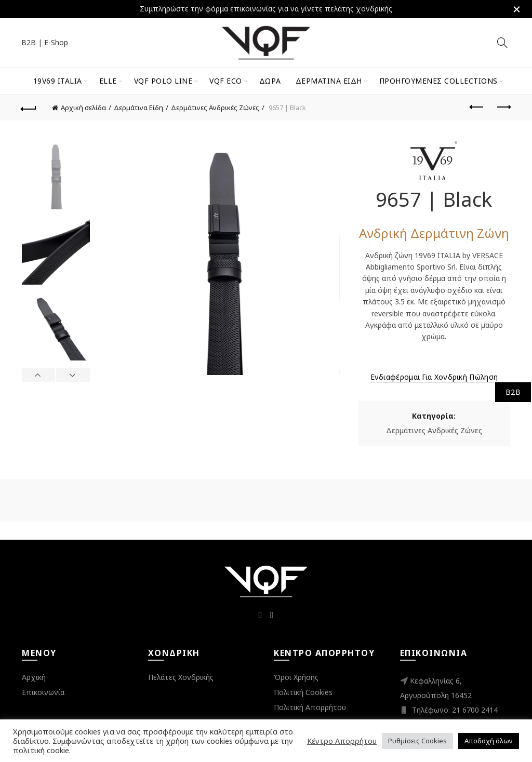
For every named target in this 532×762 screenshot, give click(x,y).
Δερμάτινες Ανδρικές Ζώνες (215, 108)
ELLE (108, 81)
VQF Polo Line (163, 81)
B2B (29, 42)
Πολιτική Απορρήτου (310, 707)
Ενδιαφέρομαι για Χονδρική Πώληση (434, 377)
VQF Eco (226, 81)
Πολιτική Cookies (303, 692)
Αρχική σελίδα (83, 108)
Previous (39, 375)
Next (72, 375)
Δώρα (270, 81)
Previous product (477, 107)
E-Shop (56, 42)
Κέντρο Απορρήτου (342, 741)
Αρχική (34, 677)
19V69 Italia (58, 81)
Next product (503, 107)
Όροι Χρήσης (296, 677)
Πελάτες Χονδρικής (181, 677)
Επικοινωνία (43, 692)
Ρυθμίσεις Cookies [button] (417, 741)
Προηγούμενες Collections (438, 81)
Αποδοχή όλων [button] (489, 741)
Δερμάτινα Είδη (329, 81)
